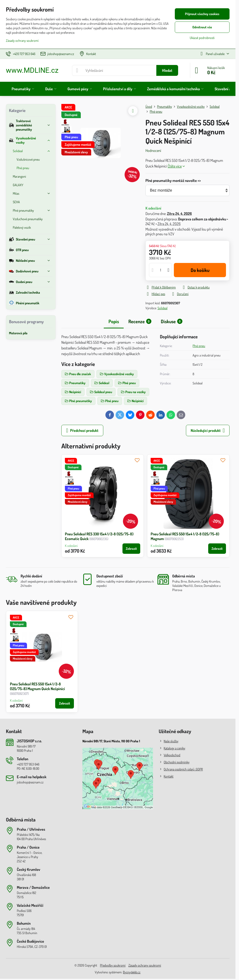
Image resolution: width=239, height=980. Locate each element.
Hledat (167, 70)
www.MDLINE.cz (32, 70)
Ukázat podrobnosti (202, 38)
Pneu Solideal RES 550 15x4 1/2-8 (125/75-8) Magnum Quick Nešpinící (37, 686)
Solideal (162, 308)
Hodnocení (153, 150)
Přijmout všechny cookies (202, 14)
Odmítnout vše (202, 27)
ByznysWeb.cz (132, 972)
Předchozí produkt (82, 430)
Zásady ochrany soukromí (145, 965)
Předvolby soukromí (113, 965)
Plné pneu (199, 346)
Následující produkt (208, 430)
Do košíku (200, 270)
